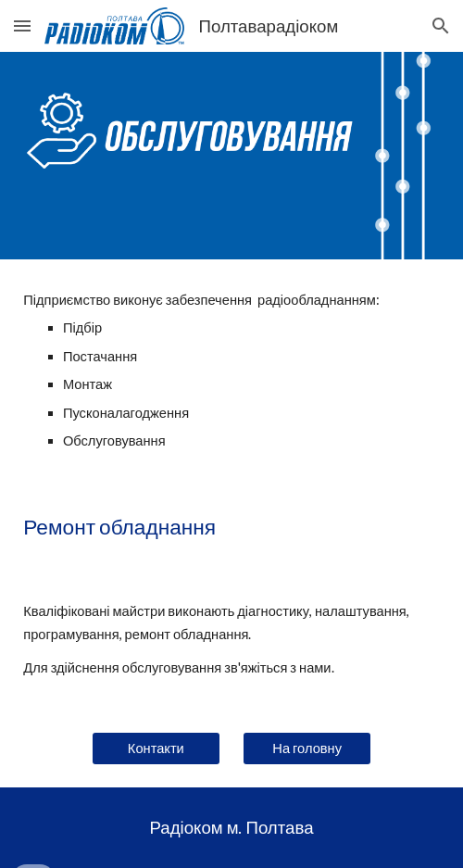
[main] (231, 371)
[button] (22, 25)
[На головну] (307, 748)
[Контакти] (156, 748)
